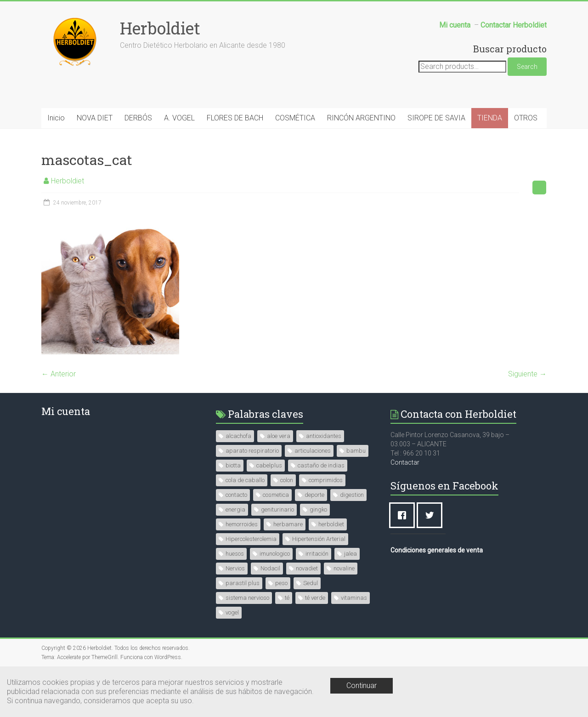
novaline (344, 568)
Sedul (311, 583)
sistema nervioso (247, 598)
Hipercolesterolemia (251, 539)
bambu (356, 451)
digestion (352, 495)
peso (281, 583)
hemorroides (242, 524)
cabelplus (269, 465)
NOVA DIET (95, 118)
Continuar (362, 686)
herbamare (288, 524)
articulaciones (313, 451)
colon (287, 480)
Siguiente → (527, 374)
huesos (235, 554)
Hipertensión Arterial (319, 539)
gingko (318, 509)
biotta (233, 465)
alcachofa (238, 436)
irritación (317, 554)
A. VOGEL (179, 118)
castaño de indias (321, 465)
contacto (236, 495)
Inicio (56, 118)
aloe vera (279, 436)
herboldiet (331, 524)
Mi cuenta (66, 411)
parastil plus (243, 583)
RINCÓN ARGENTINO (361, 118)
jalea (351, 554)
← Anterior (59, 374)
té (287, 598)
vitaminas (354, 598)
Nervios (235, 568)
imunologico (275, 554)
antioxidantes (324, 436)
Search (527, 67)
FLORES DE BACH (235, 118)
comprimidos (326, 480)
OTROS (526, 118)
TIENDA (490, 118)
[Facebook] (404, 515)
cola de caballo (245, 480)
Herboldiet (160, 28)
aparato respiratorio (252, 451)
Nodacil (270, 568)
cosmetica (276, 495)
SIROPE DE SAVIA (436, 118)
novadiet (307, 568)
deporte (314, 495)
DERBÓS (138, 118)
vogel (232, 612)
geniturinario (277, 509)
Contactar (405, 462)
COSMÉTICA (295, 118)
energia (235, 509)
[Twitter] (432, 515)
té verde (315, 598)
